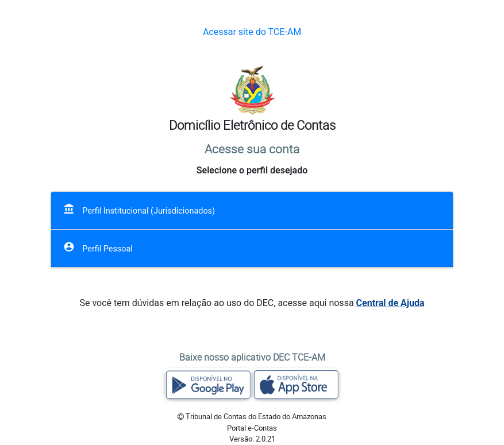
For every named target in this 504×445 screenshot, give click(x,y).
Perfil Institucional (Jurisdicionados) (139, 209)
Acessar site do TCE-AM (252, 32)
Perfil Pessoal (98, 247)
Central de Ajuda (390, 303)
